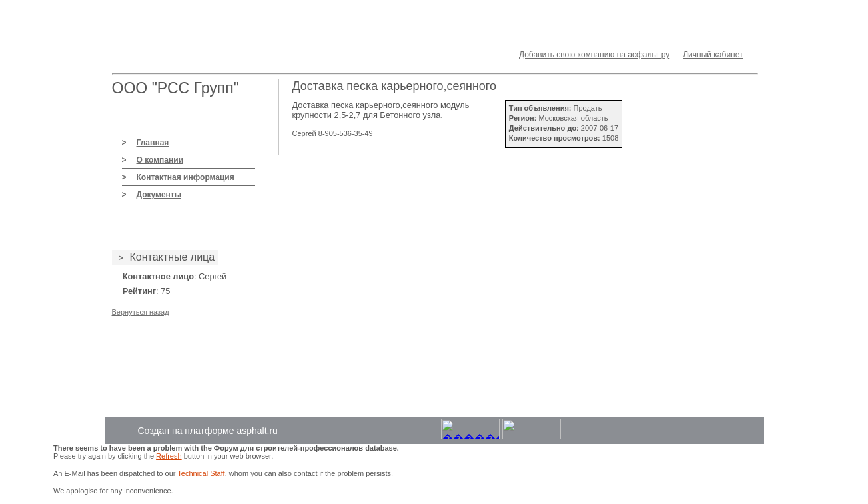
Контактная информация (186, 177)
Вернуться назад (141, 312)
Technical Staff (201, 473)
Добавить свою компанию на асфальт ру (594, 55)
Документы (159, 195)
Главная (153, 143)
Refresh (169, 456)
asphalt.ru (257, 431)
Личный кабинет (713, 55)
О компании (160, 160)
